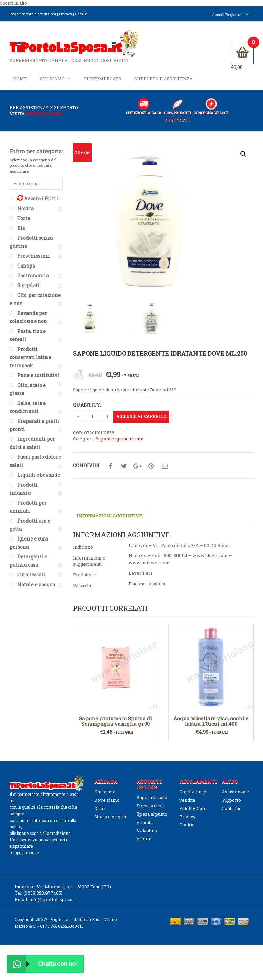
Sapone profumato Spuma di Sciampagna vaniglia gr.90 (116, 721)
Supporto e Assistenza (164, 79)
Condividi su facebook (110, 467)
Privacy (65, 14)
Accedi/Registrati (230, 14)
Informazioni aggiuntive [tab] (109, 516)
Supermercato (103, 79)
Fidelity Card (193, 808)
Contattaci (232, 808)
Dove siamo (107, 800)
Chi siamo (55, 79)
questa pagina (44, 114)
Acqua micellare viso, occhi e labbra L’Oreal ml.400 (211, 721)
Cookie (81, 14)
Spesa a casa (150, 806)
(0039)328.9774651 (43, 893)
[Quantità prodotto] (92, 417)
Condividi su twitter (124, 467)
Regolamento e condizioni (33, 14)
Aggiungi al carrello (141, 417)
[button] (243, 154)
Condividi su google (137, 467)
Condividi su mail (165, 467)
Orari (100, 808)
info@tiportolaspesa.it (53, 900)
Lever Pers (141, 573)
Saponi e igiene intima (119, 439)
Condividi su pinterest (151, 467)
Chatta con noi (42, 964)
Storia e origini (110, 817)
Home (20, 79)
